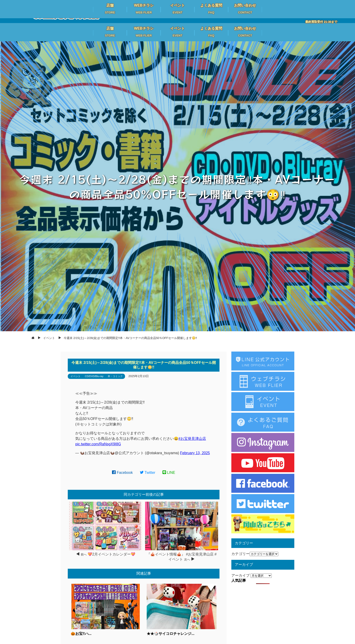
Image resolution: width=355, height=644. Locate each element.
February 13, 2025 (195, 453)
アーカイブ (240, 575)
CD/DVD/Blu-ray (94, 376)
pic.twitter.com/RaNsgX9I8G (98, 444)
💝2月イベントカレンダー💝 (111, 554)
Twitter (148, 473)
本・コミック (115, 376)
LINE (169, 473)
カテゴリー (240, 554)
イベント (76, 376)
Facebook (122, 473)
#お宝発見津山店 (192, 439)
